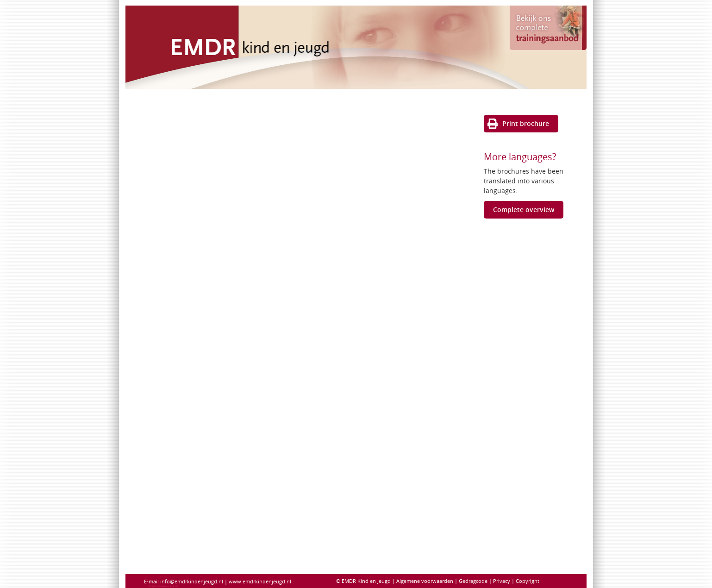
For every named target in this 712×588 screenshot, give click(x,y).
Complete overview (524, 210)
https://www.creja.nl (163, 586)
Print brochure (526, 123)
